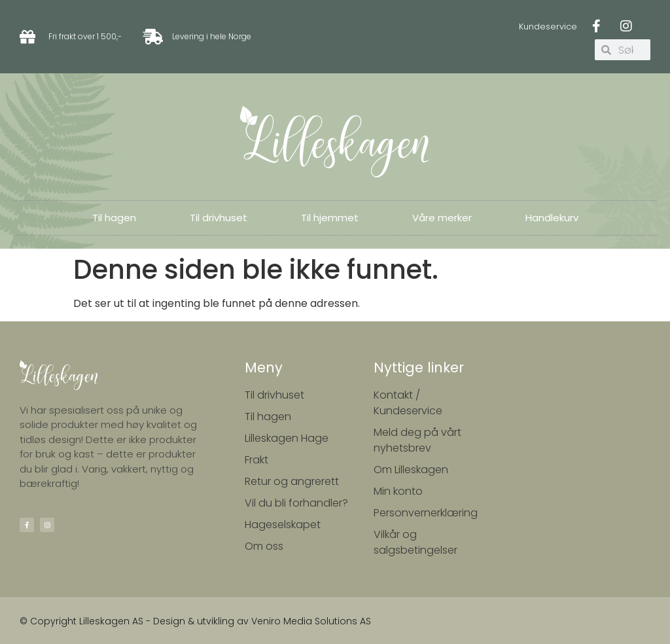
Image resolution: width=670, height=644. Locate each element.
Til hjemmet (330, 218)
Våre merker (442, 218)
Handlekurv (552, 218)
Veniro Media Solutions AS (311, 621)
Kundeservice (548, 27)
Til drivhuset (219, 218)
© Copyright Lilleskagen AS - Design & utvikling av (135, 621)
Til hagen (114, 218)
